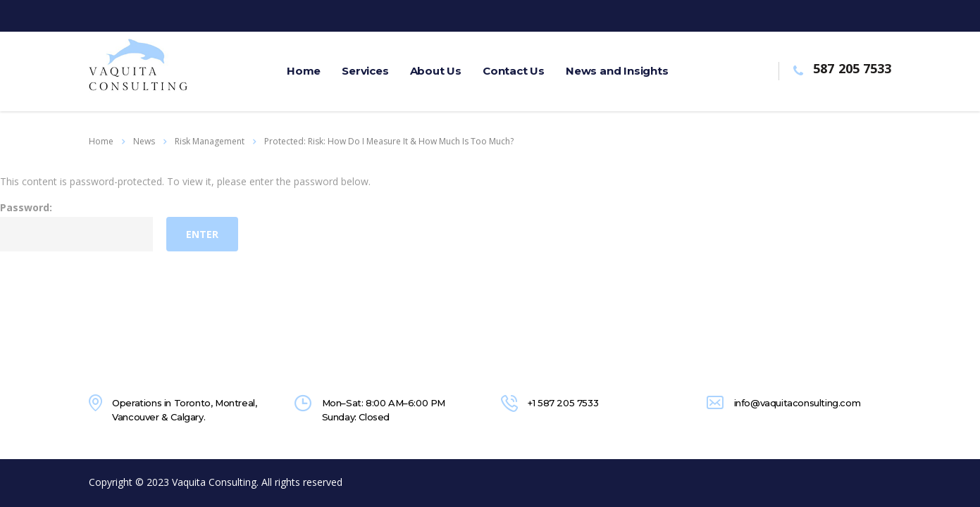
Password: (76, 226)
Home (101, 141)
